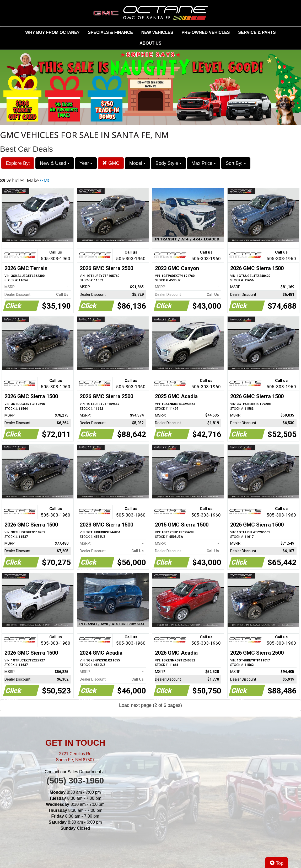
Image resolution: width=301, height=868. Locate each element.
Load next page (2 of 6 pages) (150, 705)
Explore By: (18, 163)
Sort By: (236, 163)
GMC (111, 163)
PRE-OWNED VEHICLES (206, 32)
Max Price (204, 163)
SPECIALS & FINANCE (110, 32)
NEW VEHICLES (157, 32)
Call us (55, 256)
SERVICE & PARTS (257, 32)
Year (86, 163)
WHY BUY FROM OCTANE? (52, 32)
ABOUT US (150, 43)
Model (137, 163)
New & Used (55, 163)
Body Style (168, 163)
